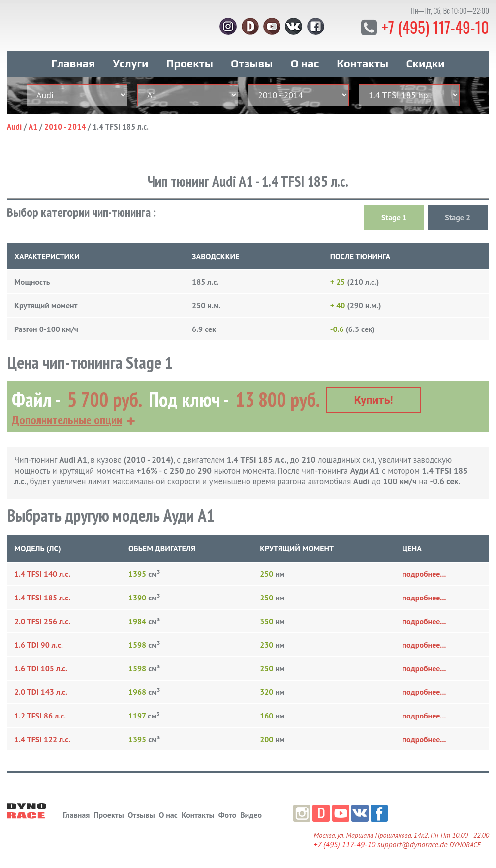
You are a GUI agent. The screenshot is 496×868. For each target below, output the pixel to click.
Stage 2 (458, 217)
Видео (251, 814)
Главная (73, 63)
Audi (14, 126)
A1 (33, 126)
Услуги (130, 63)
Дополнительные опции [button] (67, 419)
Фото (227, 814)
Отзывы (252, 63)
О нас (305, 63)
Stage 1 (394, 217)
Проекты (190, 63)
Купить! (374, 399)
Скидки (425, 63)
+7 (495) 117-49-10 (435, 27)
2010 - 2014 (65, 126)
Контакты (362, 63)
